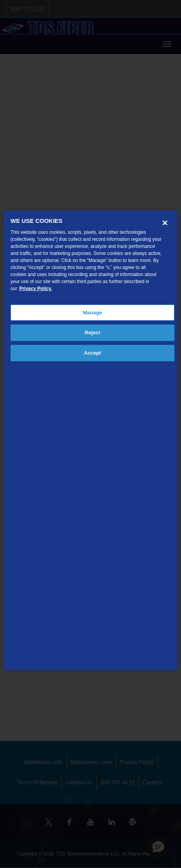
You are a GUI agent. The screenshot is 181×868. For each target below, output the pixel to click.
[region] (90, 440)
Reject (92, 333)
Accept (92, 353)
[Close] (165, 223)
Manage (92, 313)
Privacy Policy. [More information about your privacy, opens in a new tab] (36, 289)
